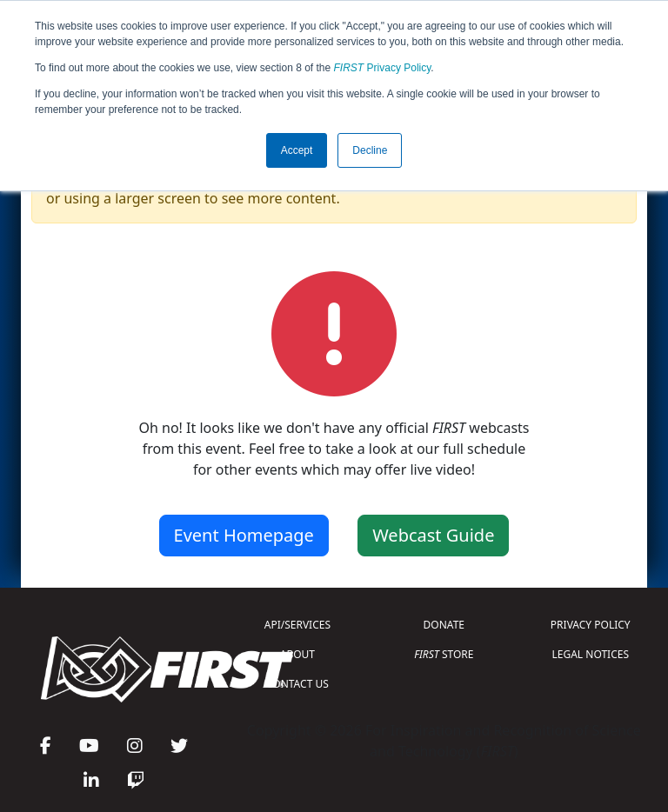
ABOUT (297, 654)
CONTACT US (297, 684)
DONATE (444, 625)
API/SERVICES (297, 625)
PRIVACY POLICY (591, 625)
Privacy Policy (383, 68)
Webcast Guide (433, 535)
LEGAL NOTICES (591, 654)
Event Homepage (244, 535)
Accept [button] (297, 150)
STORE (444, 654)
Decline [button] (370, 150)
